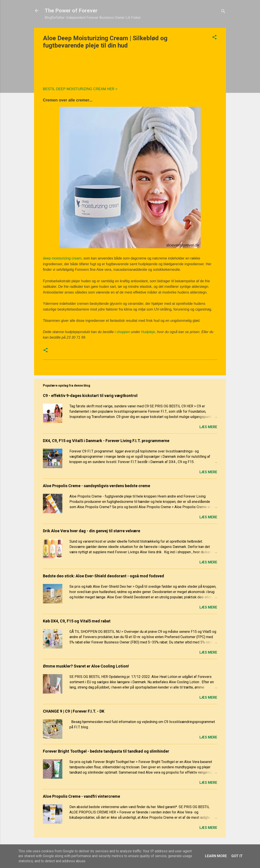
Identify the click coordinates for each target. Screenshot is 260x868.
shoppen (123, 332)
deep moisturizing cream (62, 258)
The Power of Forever (71, 11)
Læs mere (208, 427)
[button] (214, 38)
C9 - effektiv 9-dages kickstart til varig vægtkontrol (90, 396)
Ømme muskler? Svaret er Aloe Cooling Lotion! (86, 666)
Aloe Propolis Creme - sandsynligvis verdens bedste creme (97, 486)
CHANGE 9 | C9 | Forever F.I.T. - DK (74, 711)
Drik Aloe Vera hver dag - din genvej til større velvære (92, 531)
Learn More (216, 856)
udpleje (149, 332)
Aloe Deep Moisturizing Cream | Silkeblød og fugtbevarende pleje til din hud (105, 42)
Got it (237, 856)
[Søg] (223, 12)
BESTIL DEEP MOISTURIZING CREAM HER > (81, 89)
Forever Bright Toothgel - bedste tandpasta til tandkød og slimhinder (106, 751)
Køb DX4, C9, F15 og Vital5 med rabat (77, 621)
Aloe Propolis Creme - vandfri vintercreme (81, 796)
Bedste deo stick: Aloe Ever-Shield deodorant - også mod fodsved (103, 576)
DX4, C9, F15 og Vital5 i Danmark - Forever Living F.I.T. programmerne (106, 441)
